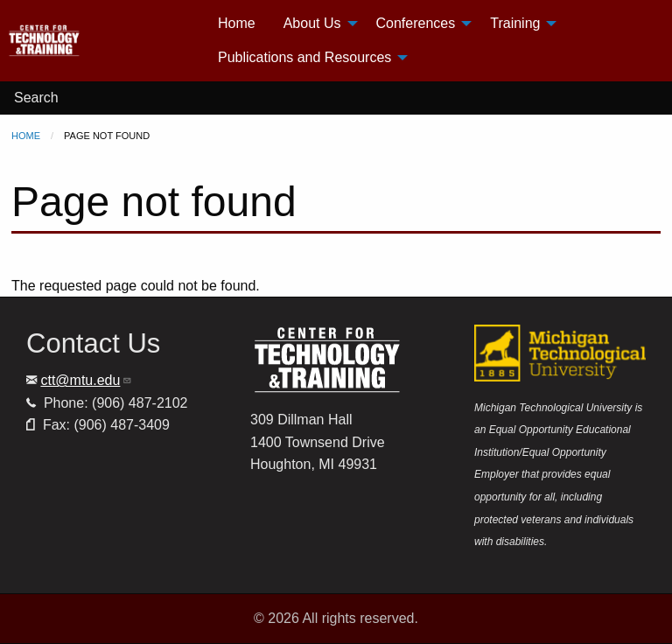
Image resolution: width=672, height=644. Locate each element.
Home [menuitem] (237, 23)
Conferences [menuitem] (416, 23)
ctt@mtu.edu (86, 380)
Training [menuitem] (515, 23)
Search (36, 98)
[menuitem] (105, 41)
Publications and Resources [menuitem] (304, 57)
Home (26, 136)
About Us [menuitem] (312, 23)
